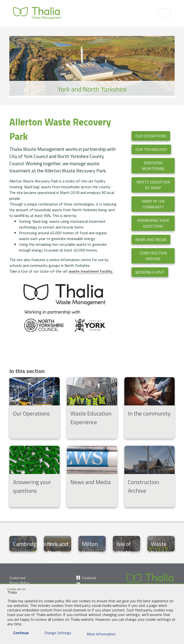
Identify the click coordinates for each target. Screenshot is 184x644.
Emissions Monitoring (153, 166)
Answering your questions (153, 223)
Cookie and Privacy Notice (19, 580)
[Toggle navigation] (164, 13)
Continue (18, 633)
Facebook (89, 578)
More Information (98, 634)
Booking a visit (150, 272)
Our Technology (151, 149)
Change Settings (55, 633)
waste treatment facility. (91, 271)
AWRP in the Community (153, 204)
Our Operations (151, 136)
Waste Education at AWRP (153, 185)
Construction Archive (153, 256)
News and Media (151, 240)
